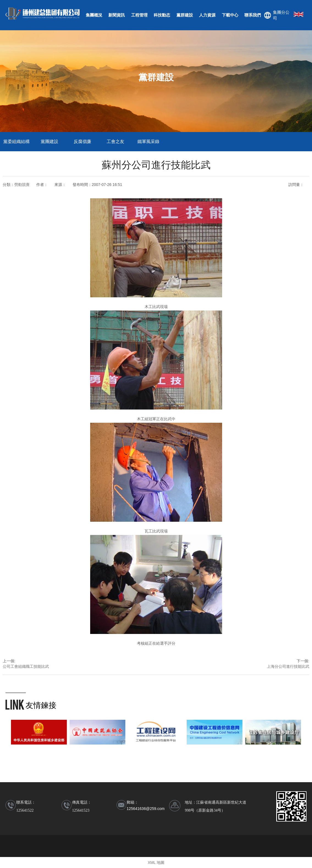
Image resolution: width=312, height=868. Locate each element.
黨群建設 (185, 15)
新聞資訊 (117, 15)
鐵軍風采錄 (148, 142)
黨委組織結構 (16, 142)
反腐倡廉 (82, 142)
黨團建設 (49, 142)
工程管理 (139, 15)
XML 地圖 (156, 862)
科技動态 (162, 15)
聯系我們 (253, 15)
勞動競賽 (22, 185)
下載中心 (230, 15)
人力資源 (207, 15)
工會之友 (115, 142)
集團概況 (94, 15)
